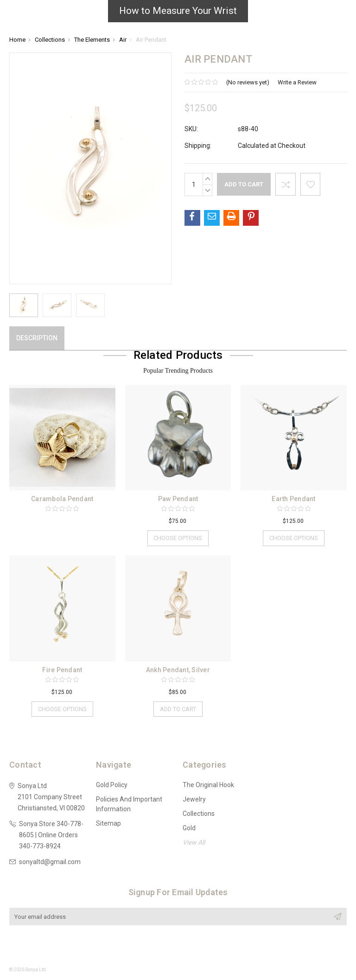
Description (37, 338)
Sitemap (108, 824)
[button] (178, 13)
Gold (189, 828)
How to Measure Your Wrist (178, 11)
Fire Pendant (62, 670)
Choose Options (178, 538)
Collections (199, 814)
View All (194, 843)
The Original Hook (208, 785)
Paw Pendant (178, 499)
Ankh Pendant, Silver (178, 670)
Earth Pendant (293, 499)
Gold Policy (112, 785)
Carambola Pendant (62, 499)
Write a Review (297, 82)
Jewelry (194, 800)
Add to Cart (178, 709)
